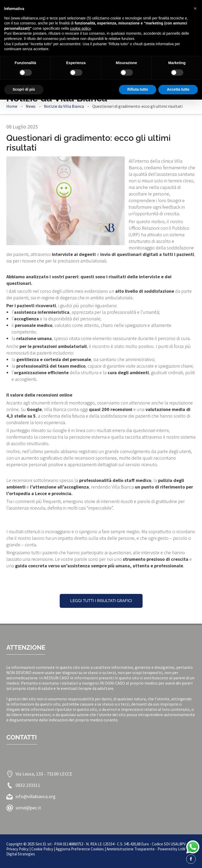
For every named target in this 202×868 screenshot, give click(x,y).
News (31, 106)
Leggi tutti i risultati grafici (101, 601)
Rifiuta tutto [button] (138, 89)
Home (12, 106)
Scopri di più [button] (24, 89)
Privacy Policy (17, 849)
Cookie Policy (42, 849)
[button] (195, 8)
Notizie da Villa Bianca (64, 106)
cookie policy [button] (80, 28)
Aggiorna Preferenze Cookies (80, 849)
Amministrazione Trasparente (131, 849)
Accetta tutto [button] (178, 89)
